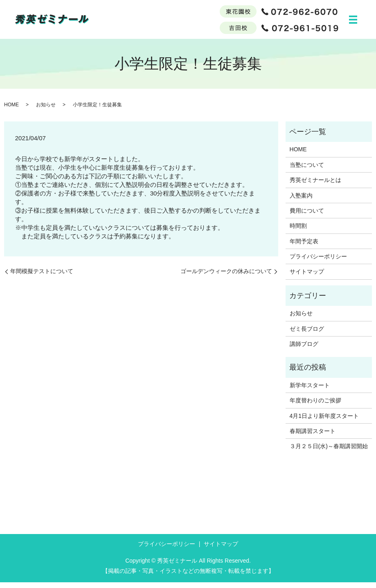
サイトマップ (307, 277)
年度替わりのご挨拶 (315, 406)
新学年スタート (310, 391)
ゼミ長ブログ (307, 334)
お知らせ (46, 110)
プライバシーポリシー (318, 262)
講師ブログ (304, 350)
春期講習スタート (313, 437)
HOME (11, 110)
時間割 (298, 231)
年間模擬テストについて (42, 277)
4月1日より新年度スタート (324, 422)
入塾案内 (301, 201)
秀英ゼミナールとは (315, 186)
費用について (307, 216)
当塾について (307, 171)
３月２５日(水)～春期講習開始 (329, 452)
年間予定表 (304, 247)
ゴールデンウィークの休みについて (226, 277)
